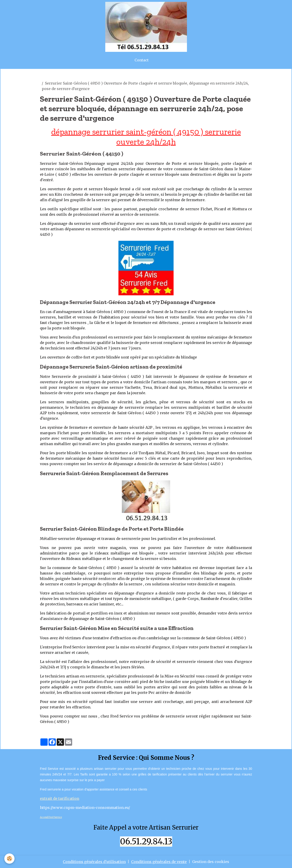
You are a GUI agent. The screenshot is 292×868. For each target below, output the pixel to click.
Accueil (47, 78)
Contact (142, 60)
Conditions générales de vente (159, 862)
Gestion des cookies (211, 862)
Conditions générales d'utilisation (94, 862)
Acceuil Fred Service (51, 817)
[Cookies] (10, 859)
